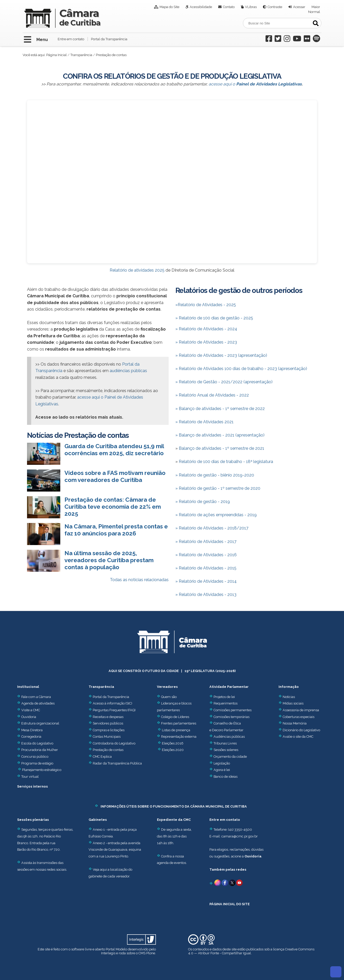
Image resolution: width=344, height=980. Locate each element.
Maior (316, 7)
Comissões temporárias (231, 717)
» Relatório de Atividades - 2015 (206, 568)
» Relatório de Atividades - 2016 (206, 555)
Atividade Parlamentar (229, 687)
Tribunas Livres (225, 743)
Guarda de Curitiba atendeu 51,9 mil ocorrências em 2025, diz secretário (114, 450)
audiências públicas (128, 371)
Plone (151, 953)
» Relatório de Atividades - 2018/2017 (212, 528)
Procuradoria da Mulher (38, 750)
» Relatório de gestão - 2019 (203, 502)
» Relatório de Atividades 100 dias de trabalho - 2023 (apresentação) (241, 369)
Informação (289, 687)
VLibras (251, 7)
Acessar (299, 7)
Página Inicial (57, 55)
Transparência (81, 55)
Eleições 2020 (173, 750)
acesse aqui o (255, 84)
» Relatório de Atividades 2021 (204, 422)
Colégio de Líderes (175, 717)
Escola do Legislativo (35, 743)
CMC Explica (102, 757)
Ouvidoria (27, 717)
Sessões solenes (226, 750)
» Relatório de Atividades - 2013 (206, 595)
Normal (314, 12)
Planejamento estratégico (42, 770)
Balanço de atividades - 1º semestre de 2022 (220, 409)
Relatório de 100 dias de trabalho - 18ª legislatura (226, 462)
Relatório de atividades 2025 (137, 270)
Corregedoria (29, 737)
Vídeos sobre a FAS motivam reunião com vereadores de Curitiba (115, 476)
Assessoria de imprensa (300, 710)
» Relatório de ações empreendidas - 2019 (216, 515)
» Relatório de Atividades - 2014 (206, 581)
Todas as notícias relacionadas (139, 580)
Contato (229, 7)
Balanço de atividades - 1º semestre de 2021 (221, 448)
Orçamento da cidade (228, 757)
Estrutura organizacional (38, 723)
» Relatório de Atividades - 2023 (206, 342)
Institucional (28, 687)
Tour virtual (30, 777)
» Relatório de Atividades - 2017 (206, 542)
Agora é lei (222, 770)
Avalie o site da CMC (298, 737)
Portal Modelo (116, 949)
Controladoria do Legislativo (114, 743)
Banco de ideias (226, 777)
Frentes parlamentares (179, 723)
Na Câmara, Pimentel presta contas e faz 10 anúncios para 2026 (116, 530)
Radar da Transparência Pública (117, 763)
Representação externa (179, 737)
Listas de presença (176, 730)
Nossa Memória (295, 723)
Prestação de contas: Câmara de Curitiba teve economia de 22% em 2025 (113, 507)
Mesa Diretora (30, 730)
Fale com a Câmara (34, 697)
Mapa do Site (169, 7)
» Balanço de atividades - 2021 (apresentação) (220, 435)
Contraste (275, 7)
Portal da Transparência (109, 39)
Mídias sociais (293, 703)
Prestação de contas (106, 750)
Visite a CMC (29, 710)
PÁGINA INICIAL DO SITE (230, 904)
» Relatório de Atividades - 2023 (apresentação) (221, 355)
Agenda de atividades (36, 703)
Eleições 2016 (173, 743)
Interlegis (108, 953)
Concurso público (33, 757)
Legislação (222, 763)
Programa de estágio (37, 763)
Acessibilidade (201, 7)
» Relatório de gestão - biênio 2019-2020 (215, 475)
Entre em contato (71, 39)
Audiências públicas (229, 737)
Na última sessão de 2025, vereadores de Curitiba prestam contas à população (109, 560)
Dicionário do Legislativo (301, 730)
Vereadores (167, 687)
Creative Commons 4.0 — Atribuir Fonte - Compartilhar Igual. (251, 951)
